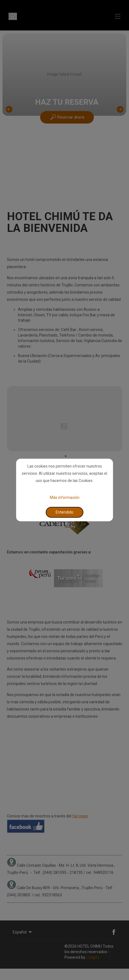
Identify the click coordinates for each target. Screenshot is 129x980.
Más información (65, 497)
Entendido (64, 512)
